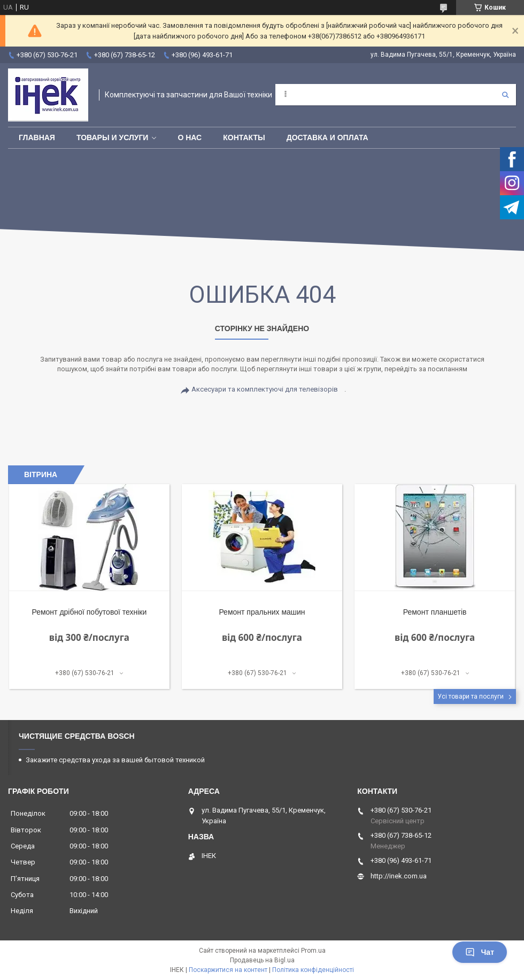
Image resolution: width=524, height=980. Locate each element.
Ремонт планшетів (435, 612)
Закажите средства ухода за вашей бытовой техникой (115, 760)
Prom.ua (313, 951)
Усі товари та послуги (471, 696)
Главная (37, 137)
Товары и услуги (113, 137)
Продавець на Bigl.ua (262, 960)
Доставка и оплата (327, 137)
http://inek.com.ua (399, 876)
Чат (480, 952)
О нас (190, 137)
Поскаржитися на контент (228, 970)
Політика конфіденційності (313, 970)
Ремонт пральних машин (262, 612)
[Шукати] (505, 95)
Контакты (244, 137)
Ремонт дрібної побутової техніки (89, 612)
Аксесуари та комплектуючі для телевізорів (265, 389)
